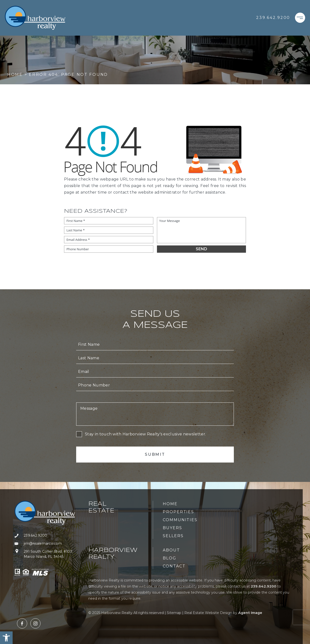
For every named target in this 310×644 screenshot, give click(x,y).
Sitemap (174, 613)
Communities (180, 520)
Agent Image (250, 613)
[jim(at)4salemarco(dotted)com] (45, 544)
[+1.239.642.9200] (273, 18)
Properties (178, 512)
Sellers (173, 536)
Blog (170, 558)
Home (170, 504)
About (171, 550)
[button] (6, 638)
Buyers (172, 528)
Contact (174, 566)
